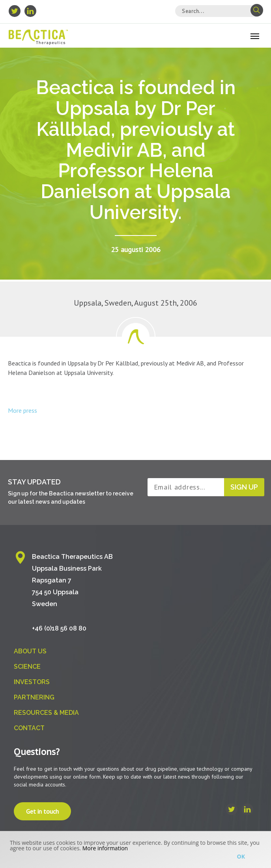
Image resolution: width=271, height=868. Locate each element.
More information (105, 848)
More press (22, 410)
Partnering (34, 697)
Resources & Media (46, 713)
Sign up (244, 487)
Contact (29, 728)
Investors (32, 682)
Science (27, 667)
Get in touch (42, 811)
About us (30, 651)
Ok (241, 856)
